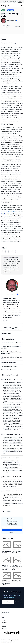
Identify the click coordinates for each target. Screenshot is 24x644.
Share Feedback (16, 328)
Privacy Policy (4, 642)
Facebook (5, 629)
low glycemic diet (10, 212)
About (4, 620)
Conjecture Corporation (15, 640)
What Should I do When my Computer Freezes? (17, 551)
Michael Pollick (12, 21)
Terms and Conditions (11, 642)
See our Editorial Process (6, 328)
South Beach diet (6, 214)
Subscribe (12, 530)
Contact (4, 622)
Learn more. (20, 2)
